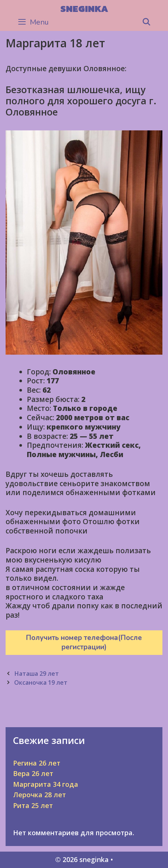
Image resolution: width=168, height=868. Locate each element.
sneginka (84, 9)
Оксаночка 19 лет (41, 682)
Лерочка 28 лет (39, 795)
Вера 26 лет (33, 773)
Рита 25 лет (33, 805)
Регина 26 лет (37, 763)
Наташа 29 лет (37, 674)
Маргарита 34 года (46, 784)
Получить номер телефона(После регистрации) (84, 642)
